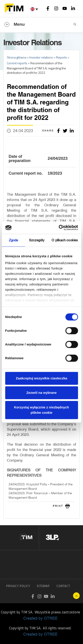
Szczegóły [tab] (37, 240)
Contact (63, 586)
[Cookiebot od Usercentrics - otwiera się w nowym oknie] (59, 228)
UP (76, 596)
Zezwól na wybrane (41, 393)
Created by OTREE (40, 618)
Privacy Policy (18, 586)
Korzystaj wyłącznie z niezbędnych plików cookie (41, 410)
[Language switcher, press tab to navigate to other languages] (35, 9)
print (58, 506)
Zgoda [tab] (14, 240)
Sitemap (43, 586)
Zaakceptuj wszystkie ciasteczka (42, 378)
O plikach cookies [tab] (65, 240)
